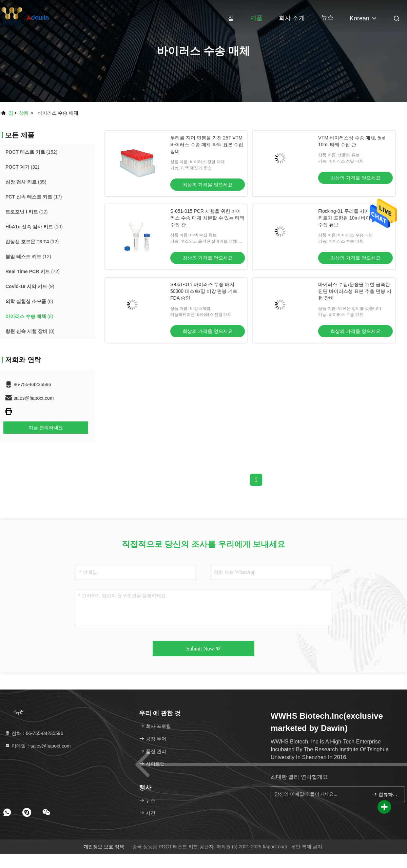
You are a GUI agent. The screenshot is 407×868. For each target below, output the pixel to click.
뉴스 (327, 17)
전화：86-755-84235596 (34, 733)
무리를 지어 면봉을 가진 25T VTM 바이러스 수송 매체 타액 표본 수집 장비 (207, 145)
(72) (33, 271)
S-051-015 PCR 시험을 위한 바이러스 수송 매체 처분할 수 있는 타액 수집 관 (207, 218)
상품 (24, 113)
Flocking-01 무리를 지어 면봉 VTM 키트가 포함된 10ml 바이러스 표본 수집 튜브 (355, 218)
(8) (30, 331)
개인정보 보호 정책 (104, 847)
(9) (30, 286)
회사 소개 (292, 18)
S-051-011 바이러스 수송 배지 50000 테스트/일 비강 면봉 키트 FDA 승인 (204, 291)
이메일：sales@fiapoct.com (38, 746)
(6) (29, 301)
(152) (31, 152)
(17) (34, 197)
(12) (26, 212)
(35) (26, 182)
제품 (256, 18)
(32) (22, 167)
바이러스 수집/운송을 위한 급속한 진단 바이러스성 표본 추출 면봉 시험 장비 (355, 291)
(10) (34, 227)
